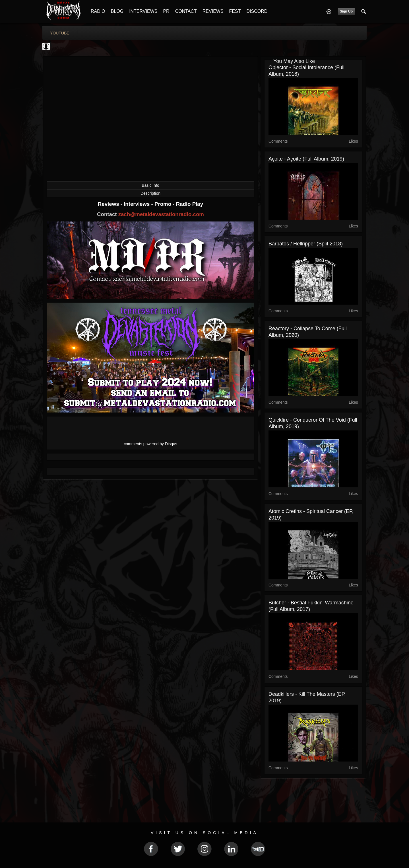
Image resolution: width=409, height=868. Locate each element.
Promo (164, 204)
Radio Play (190, 204)
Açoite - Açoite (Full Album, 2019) (306, 159)
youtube (60, 33)
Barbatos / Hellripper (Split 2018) (306, 244)
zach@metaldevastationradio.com (161, 214)
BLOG (117, 11)
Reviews (109, 204)
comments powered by (150, 444)
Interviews (137, 204)
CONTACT (186, 11)
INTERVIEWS (143, 11)
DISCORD (257, 11)
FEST (235, 11)
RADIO (98, 11)
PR (166, 11)
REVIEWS (213, 11)
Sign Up (346, 11)
